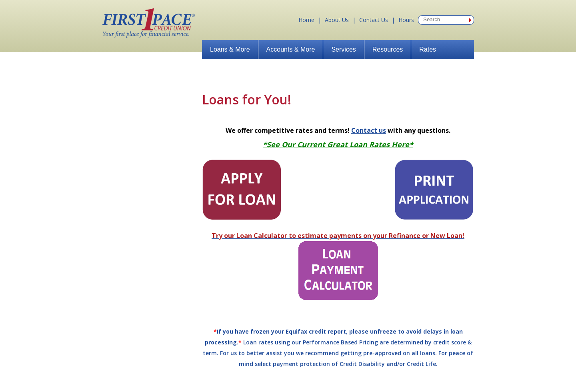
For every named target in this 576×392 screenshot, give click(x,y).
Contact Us (374, 20)
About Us (337, 20)
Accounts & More (291, 49)
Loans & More (230, 49)
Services (343, 49)
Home (306, 20)
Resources (388, 49)
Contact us (369, 130)
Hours (406, 20)
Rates (428, 49)
